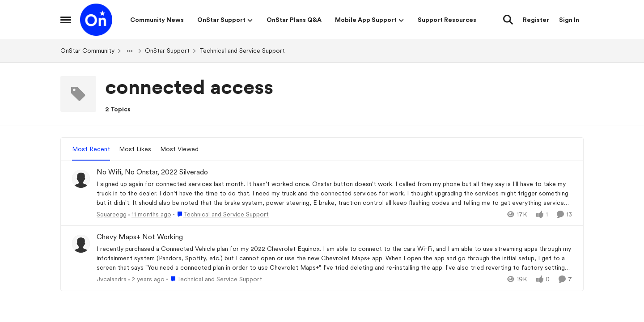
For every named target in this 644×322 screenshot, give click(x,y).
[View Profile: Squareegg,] (81, 179)
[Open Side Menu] (66, 20)
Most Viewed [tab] (179, 149)
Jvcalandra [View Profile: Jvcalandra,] (112, 279)
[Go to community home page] (96, 20)
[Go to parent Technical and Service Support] (221, 214)
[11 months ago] (150, 214)
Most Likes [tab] (135, 149)
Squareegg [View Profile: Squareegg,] (112, 214)
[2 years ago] (146, 279)
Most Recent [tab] (91, 149)
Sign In (569, 20)
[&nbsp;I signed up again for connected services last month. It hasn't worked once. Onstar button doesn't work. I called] (334, 193)
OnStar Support (167, 51)
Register (536, 20)
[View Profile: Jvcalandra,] (81, 244)
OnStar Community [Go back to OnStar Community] (87, 51)
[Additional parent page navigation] (130, 51)
